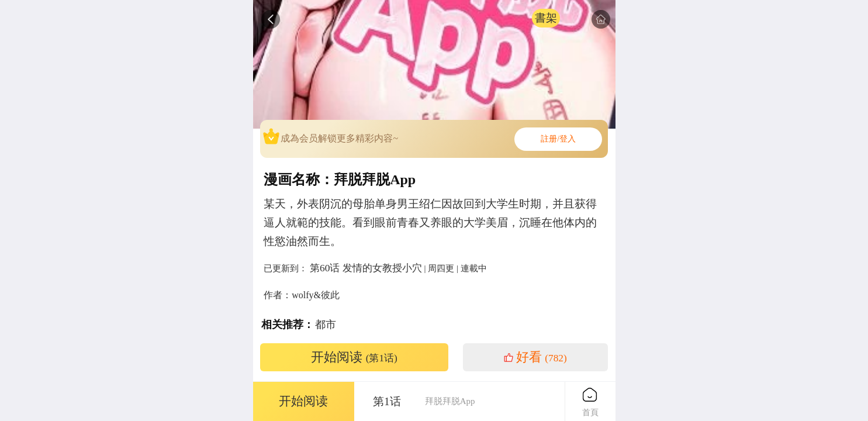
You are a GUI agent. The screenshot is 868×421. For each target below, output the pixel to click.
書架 (546, 18)
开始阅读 (354, 357)
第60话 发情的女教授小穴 (366, 268)
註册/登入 (558, 139)
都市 (326, 325)
